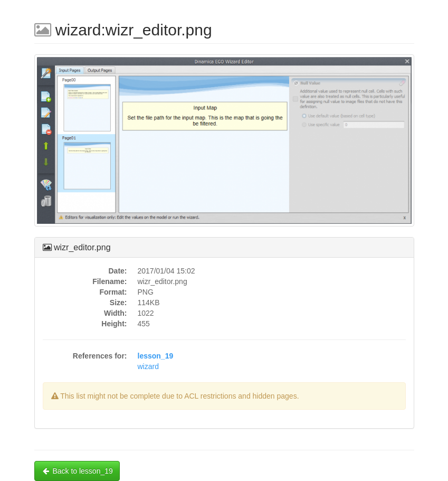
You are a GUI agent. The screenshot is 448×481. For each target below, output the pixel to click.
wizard (148, 366)
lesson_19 (156, 356)
